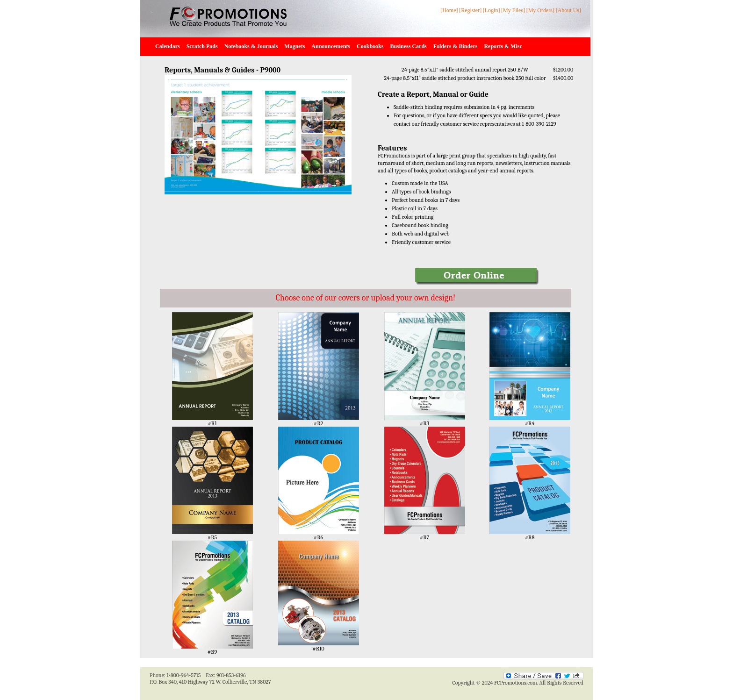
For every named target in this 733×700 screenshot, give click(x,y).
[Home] (449, 10)
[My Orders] (540, 10)
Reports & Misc (503, 46)
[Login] (492, 10)
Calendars (168, 46)
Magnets (295, 46)
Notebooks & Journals (251, 46)
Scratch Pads (202, 46)
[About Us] (568, 10)
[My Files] (513, 10)
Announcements (331, 46)
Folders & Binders (456, 46)
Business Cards (408, 46)
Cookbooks (370, 46)
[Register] (470, 10)
